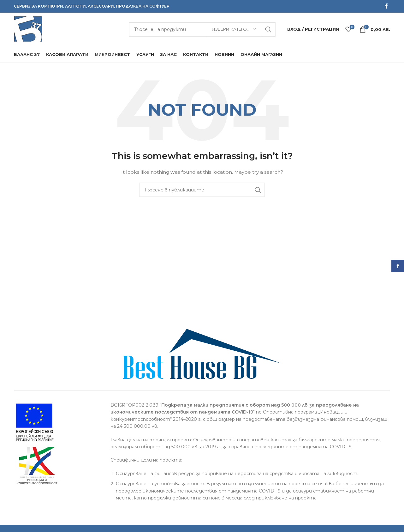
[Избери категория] (234, 29)
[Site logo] (28, 29)
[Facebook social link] (386, 6)
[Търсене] (202, 29)
